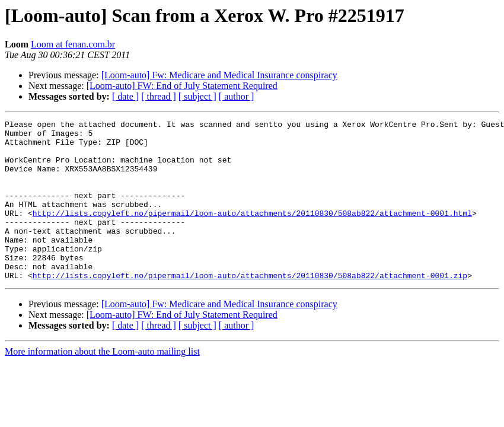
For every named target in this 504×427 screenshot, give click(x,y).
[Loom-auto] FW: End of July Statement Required (182, 86)
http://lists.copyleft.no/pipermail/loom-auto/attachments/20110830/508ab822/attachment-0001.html (252, 232)
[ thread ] (159, 96)
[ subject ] (197, 96)
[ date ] (125, 96)
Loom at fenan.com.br (73, 44)
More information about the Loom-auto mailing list (102, 383)
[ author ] (237, 96)
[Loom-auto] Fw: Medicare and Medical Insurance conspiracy (219, 75)
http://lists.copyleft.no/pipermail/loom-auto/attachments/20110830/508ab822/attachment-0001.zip (250, 307)
